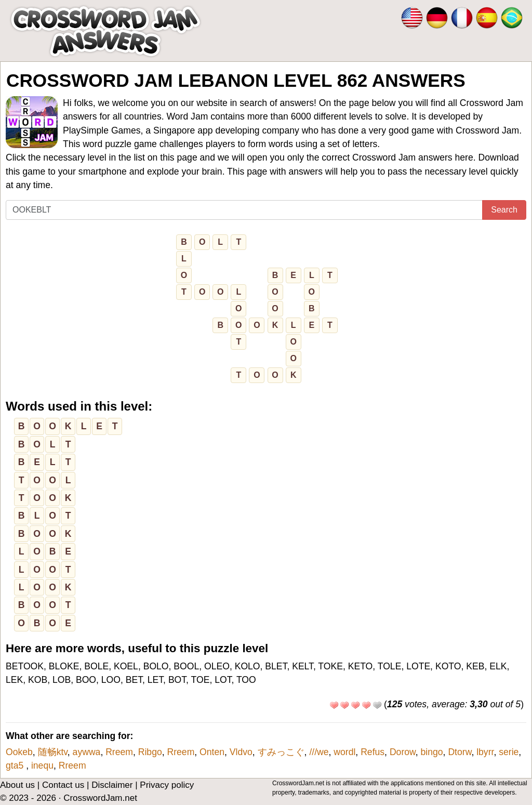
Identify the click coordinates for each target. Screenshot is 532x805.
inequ (42, 766)
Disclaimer (112, 785)
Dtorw (460, 752)
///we (319, 752)
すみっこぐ (281, 752)
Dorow (403, 752)
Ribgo (150, 752)
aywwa (87, 752)
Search (504, 210)
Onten (212, 752)
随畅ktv (53, 752)
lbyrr (485, 752)
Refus (373, 752)
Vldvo (241, 752)
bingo (432, 752)
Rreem (119, 752)
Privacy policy (167, 785)
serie (509, 752)
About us (17, 785)
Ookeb (19, 752)
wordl (344, 752)
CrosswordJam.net (100, 798)
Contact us (63, 785)
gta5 (16, 766)
